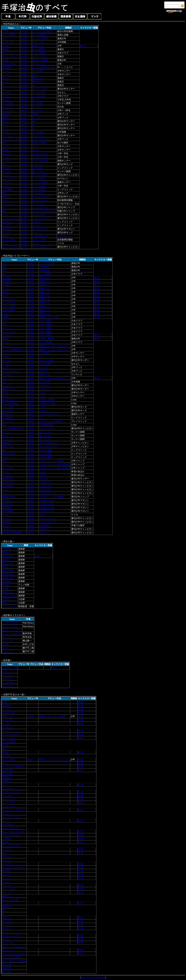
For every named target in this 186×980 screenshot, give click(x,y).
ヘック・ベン (9, 806)
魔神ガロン (38, 78)
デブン (5, 932)
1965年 (24, 121)
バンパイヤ (38, 135)
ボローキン (8, 921)
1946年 (24, 31)
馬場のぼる (8, 556)
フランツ (7, 328)
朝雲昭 (5, 118)
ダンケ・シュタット (12, 935)
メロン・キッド (10, 828)
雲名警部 (7, 507)
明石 (4, 211)
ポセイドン (8, 439)
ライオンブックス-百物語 (51, 461)
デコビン (7, 950)
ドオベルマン (9, 179)
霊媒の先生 (8, 446)
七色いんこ (44, 529)
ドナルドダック (10, 626)
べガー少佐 (8, 407)
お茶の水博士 (9, 310)
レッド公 (7, 795)
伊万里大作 (8, 418)
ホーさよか (8, 686)
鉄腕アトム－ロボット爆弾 (52, 716)
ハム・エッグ (9, 799)
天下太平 (7, 161)
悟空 (4, 143)
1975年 (24, 232)
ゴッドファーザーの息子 (44, 211)
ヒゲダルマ (8, 824)
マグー (5, 763)
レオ (4, 38)
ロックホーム (9, 738)
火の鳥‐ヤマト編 (47, 403)
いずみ (5, 457)
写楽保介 (7, 229)
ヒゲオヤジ (8, 720)
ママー (5, 671)
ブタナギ (7, 678)
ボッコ (5, 125)
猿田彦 (5, 339)
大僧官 (5, 357)
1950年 (24, 35)
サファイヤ (8, 53)
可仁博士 (7, 756)
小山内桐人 (8, 189)
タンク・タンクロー (12, 633)
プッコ (5, 128)
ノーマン (37, 164)
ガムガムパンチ (40, 153)
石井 (4, 749)
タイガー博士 (9, 35)
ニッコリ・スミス (11, 817)
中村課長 (7, 278)
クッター (7, 849)
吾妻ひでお (8, 592)
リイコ (5, 820)
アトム (5, 46)
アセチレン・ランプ (12, 792)
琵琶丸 (5, 396)
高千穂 (5, 745)
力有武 (5, 752)
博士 (4, 324)
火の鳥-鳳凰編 (46, 425)
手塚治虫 (7, 549)
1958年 (24, 67)
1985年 (30, 533)
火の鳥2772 (44, 525)
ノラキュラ (8, 727)
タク (4, 164)
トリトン (7, 171)
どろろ (5, 146)
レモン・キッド (10, 56)
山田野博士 (8, 770)
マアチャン (8, 31)
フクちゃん (8, 641)
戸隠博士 (7, 777)
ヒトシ (5, 464)
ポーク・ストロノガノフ (14, 946)
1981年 (30, 529)
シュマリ (7, 225)
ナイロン (7, 335)
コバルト (7, 313)
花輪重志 (7, 907)
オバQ (5, 648)
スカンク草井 (9, 306)
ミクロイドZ (38, 215)
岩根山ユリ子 (9, 389)
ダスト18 (43, 479)
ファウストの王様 (11, 957)
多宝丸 (5, 392)
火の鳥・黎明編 (40, 60)
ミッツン (7, 882)
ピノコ (5, 493)
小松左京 (7, 599)
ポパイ (5, 630)
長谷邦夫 (7, 581)
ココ (4, 263)
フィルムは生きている (43, 67)
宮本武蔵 (7, 67)
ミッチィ (7, 709)
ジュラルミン (9, 331)
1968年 (24, 164)
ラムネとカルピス (11, 734)
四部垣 (5, 292)
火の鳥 (5, 60)
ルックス (7, 346)
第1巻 (83, 46)
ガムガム (7, 153)
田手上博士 (8, 774)
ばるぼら (7, 222)
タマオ (5, 295)
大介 (4, 274)
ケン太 (5, 71)
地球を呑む (38, 168)
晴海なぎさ (8, 414)
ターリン (7, 432)
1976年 (24, 240)
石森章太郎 (8, 574)
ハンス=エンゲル (10, 371)
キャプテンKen (40, 89)
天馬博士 (7, 285)
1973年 (24, 211)
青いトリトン (39, 171)
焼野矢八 (7, 197)
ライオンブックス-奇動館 (51, 497)
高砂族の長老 (9, 454)
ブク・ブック (9, 889)
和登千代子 (8, 504)
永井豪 (5, 588)
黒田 (4, 267)
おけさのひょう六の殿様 (14, 961)
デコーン (7, 878)
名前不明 (7, 964)
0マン (35, 74)
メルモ (5, 186)
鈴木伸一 (7, 585)
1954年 (24, 60)
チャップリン (9, 606)
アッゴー (7, 813)
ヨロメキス (8, 410)
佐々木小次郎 (9, 741)
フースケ (7, 182)
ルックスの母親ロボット (14, 349)
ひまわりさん (9, 64)
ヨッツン (7, 892)
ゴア (4, 382)
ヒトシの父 (8, 468)
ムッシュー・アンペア (13, 831)
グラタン (7, 939)
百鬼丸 (5, 150)
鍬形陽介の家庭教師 (12, 533)
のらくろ (7, 637)
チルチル (7, 928)
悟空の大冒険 (39, 143)
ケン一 (5, 785)
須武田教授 (8, 511)
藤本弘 (5, 567)
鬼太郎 (5, 644)
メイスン (7, 723)
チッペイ (7, 385)
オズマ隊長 (8, 103)
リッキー (7, 74)
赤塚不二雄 (8, 578)
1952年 (24, 46)
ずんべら (7, 232)
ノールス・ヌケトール (13, 867)
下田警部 (7, 838)
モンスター (8, 788)
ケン (4, 89)
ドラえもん (8, 651)
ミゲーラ (7, 475)
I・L (41, 418)
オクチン (7, 175)
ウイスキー (8, 903)
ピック (5, 82)
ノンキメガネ (9, 803)
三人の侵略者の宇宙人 (13, 428)
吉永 (4, 450)
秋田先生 (7, 443)
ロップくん (8, 110)
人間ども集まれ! (40, 161)
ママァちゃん (39, 186)
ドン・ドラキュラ (11, 247)
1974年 (24, 225)
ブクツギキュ (9, 682)
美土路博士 (8, 486)
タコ (4, 853)
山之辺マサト (9, 400)
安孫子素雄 (8, 570)
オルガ (5, 525)
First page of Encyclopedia (93, 978)
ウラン (5, 288)
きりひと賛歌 (39, 189)
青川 (4, 270)
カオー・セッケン (11, 835)
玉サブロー (8, 529)
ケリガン (7, 925)
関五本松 (7, 168)
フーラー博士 (9, 759)
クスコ (5, 200)
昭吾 (4, 193)
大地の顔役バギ (40, 236)
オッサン (7, 731)
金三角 (5, 842)
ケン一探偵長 (46, 342)
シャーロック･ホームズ (14, 953)
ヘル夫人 (7, 364)
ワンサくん (8, 204)
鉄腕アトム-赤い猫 (48, 317)
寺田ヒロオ (8, 563)
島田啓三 (7, 552)
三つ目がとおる (40, 229)
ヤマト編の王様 (10, 403)
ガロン (5, 78)
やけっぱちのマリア (42, 197)
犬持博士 (7, 500)
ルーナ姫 (7, 92)
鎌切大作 (7, 114)
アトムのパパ (9, 299)
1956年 (24, 64)
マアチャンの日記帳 (42, 31)
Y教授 (5, 317)
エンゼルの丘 (39, 92)
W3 (34, 121)
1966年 (24, 135)
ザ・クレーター (40, 175)
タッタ (5, 471)
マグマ (5, 132)
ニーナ (5, 367)
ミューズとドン (40, 207)
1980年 (30, 525)
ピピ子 (5, 436)
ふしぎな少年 (39, 96)
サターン (7, 860)
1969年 (24, 171)
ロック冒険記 (46, 274)
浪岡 (4, 461)
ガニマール (8, 943)
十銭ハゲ (7, 856)
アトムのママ (9, 303)
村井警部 (7, 522)
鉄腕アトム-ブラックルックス (54, 346)
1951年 (24, 42)
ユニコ (5, 243)
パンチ (5, 157)
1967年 (24, 143)
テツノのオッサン (11, 846)
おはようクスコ (40, 200)
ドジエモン (8, 864)
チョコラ (7, 518)
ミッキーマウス (10, 623)
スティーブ (8, 421)
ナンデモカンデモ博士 (13, 767)
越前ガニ (7, 896)
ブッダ (42, 471)
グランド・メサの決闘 (50, 421)
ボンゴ (5, 100)
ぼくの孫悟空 (39, 49)
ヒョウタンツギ (10, 668)
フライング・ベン (11, 139)
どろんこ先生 (9, 240)
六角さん (7, 917)
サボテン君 (8, 42)
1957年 (30, 346)
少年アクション (65, 236)
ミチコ (5, 489)
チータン (7, 374)
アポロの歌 (38, 193)
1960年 (24, 89)
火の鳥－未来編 (47, 400)
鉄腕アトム (38, 46)
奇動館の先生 (9, 497)
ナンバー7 (7, 107)
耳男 (4, 702)
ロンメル (7, 874)
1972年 (24, 207)
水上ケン (7, 360)
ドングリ (7, 342)
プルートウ (8, 378)
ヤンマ (5, 215)
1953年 (24, 53)
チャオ (5, 515)
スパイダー (8, 675)
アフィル (7, 885)
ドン (4, 207)
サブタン (7, 96)
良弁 (4, 425)
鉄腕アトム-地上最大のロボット (55, 378)
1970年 (24, 179)
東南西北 (7, 871)
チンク (5, 321)
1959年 (24, 71)
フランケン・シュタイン (14, 810)
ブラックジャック (11, 218)
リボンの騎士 (39, 53)
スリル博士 (38, 71)
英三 (4, 910)
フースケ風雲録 (40, 182)
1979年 (24, 247)
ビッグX (36, 118)
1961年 (24, 96)
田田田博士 (8, 479)
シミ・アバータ (10, 900)
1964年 (30, 374)
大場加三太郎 (9, 713)
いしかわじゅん (10, 596)
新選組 (36, 114)
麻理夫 (5, 236)
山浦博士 (7, 781)
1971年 (24, 200)
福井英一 (7, 560)
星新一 (5, 603)
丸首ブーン (8, 716)
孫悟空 (5, 49)
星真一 (5, 121)
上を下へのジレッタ (49, 414)
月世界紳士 (44, 267)
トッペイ (7, 135)
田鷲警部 (7, 281)
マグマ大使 (38, 132)
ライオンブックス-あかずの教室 (55, 464)
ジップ (5, 353)
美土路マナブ (9, 482)
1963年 (24, 110)
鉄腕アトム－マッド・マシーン (54, 759)
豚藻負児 (7, 706)
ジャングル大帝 (40, 38)
